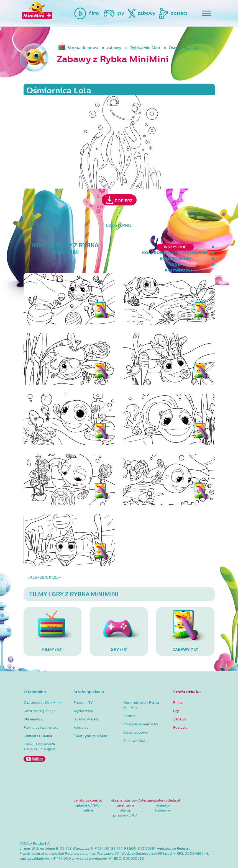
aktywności (201, 247)
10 (46, 566)
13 (57, 566)
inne (173, 247)
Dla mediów (33, 708)
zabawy (114, 48)
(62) (53, 620)
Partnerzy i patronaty (41, 717)
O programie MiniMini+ (42, 692)
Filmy (178, 692)
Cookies (130, 705)
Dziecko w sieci (86, 708)
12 (53, 566)
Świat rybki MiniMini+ (91, 725)
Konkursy (81, 717)
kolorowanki (143, 247)
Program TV (83, 692)
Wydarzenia (83, 700)
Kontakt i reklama (38, 725)
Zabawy (180, 708)
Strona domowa (83, 48)
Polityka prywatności (141, 713)
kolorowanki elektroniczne (85, 247)
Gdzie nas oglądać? (39, 700)
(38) (119, 620)
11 (50, 566)
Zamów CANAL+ (136, 730)
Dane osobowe (135, 722)
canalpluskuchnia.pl (164, 789)
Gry (176, 700)
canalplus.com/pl (88, 789)
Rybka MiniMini (145, 48)
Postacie (180, 717)
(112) (185, 620)
